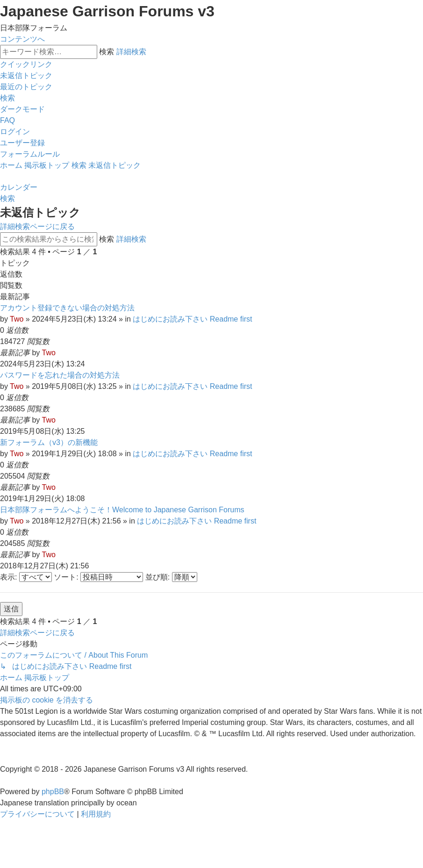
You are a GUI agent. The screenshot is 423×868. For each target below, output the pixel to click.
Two (17, 319)
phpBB (53, 792)
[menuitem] (26, 75)
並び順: (171, 577)
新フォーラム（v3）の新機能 (49, 442)
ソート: (98, 577)
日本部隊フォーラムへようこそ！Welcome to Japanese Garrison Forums (122, 510)
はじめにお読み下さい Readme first (192, 319)
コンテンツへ (22, 39)
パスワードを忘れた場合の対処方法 (60, 375)
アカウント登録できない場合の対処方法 (67, 308)
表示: (26, 577)
